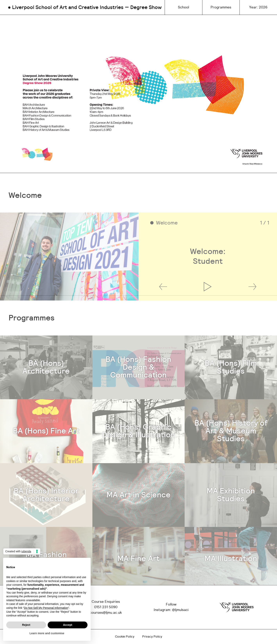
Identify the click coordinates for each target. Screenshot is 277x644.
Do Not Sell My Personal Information (46, 608)
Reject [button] (26, 625)
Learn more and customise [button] (47, 633)
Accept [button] (68, 625)
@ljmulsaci (180, 610)
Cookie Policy (125, 637)
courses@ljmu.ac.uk (106, 613)
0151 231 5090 (106, 607)
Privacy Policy (152, 637)
